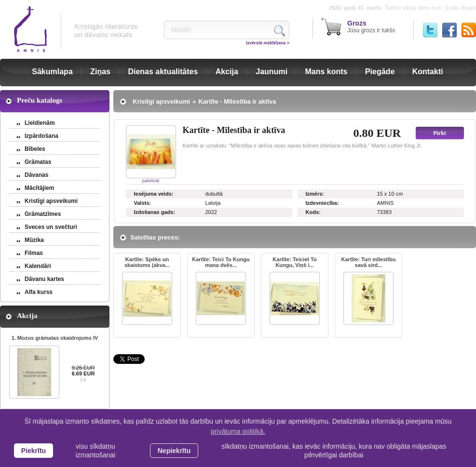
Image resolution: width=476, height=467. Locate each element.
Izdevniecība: (322, 203)
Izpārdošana (41, 136)
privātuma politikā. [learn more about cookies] (238, 431)
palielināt (151, 181)
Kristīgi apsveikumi (51, 201)
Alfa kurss (39, 292)
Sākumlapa (52, 72)
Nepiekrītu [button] (174, 451)
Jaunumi (272, 72)
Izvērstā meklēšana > (268, 43)
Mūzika (34, 240)
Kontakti (428, 72)
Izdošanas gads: (155, 212)
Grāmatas (38, 162)
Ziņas (100, 72)
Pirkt (440, 133)
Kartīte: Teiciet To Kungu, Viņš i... (294, 262)
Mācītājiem (39, 188)
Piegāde (380, 72)
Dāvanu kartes (44, 279)
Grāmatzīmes (43, 214)
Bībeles (35, 149)
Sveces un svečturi (51, 227)
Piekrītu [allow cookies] (34, 451)
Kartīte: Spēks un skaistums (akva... (147, 262)
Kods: (313, 212)
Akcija (227, 72)
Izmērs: (315, 194)
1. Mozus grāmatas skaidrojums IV (55, 338)
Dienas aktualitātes (163, 72)
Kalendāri (38, 266)
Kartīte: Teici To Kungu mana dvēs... (221, 262)
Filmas (34, 253)
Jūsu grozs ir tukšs (371, 27)
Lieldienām (40, 123)
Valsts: (143, 203)
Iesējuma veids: (154, 194)
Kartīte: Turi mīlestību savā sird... (369, 262)
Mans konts (326, 72)
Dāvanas (36, 175)
